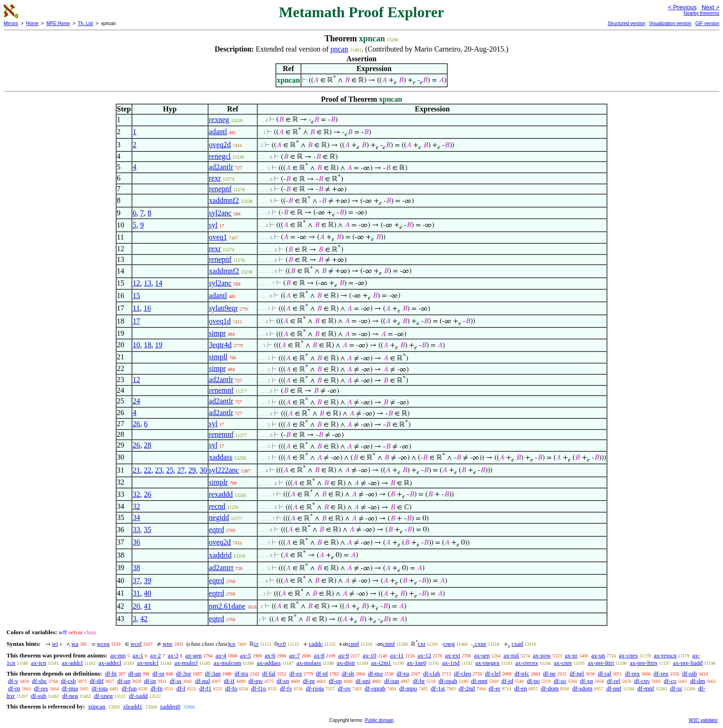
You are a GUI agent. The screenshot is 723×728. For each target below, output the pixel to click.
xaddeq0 (170, 706)
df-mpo (408, 688)
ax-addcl (72, 663)
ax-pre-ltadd (688, 663)
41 (148, 606)
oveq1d (220, 321)
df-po (534, 681)
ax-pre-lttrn (643, 663)
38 (137, 568)
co (233, 644)
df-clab (432, 673)
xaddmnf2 (224, 200)
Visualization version (670, 23)
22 (148, 470)
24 (137, 401)
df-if (229, 681)
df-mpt (479, 681)
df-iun (391, 681)
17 (137, 321)
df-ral (604, 673)
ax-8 (319, 655)
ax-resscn (665, 655)
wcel (136, 644)
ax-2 (155, 655)
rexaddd (221, 494)
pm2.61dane (227, 606)
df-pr (309, 681)
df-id (507, 681)
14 (159, 283)
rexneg (219, 120)
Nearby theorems (701, 13)
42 (144, 619)
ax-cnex (629, 655)
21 (137, 470)
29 (192, 470)
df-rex (632, 673)
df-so (560, 681)
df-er (494, 688)
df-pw (256, 681)
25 (170, 470)
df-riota (315, 688)
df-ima (70, 688)
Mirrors (11, 23)
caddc (316, 644)
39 (148, 581)
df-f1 (205, 688)
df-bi (111, 673)
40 (148, 593)
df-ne (549, 673)
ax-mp (118, 655)
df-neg (70, 696)
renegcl (220, 156)
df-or (158, 673)
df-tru (241, 673)
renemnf (221, 390)
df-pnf (614, 688)
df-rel (614, 681)
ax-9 (344, 655)
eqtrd (217, 530)
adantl (218, 132)
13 (148, 283)
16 (147, 308)
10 (137, 345)
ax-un (598, 655)
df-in (150, 681)
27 (181, 470)
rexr (215, 178)
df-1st (438, 688)
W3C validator (703, 720)
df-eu (403, 673)
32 (137, 494)
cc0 (282, 644)
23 (159, 470)
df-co (670, 681)
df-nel (577, 673)
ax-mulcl (148, 663)
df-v (13, 681)
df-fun (129, 688)
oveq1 (218, 237)
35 (148, 530)
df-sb (348, 673)
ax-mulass (309, 663)
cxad (518, 644)
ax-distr (346, 663)
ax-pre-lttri (601, 663)
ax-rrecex (527, 663)
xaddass (221, 457)
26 (137, 424)
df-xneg (103, 696)
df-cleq (463, 673)
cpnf (354, 644)
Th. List (86, 23)
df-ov (344, 688)
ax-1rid (451, 663)
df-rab (690, 673)
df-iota (100, 688)
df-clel (493, 673)
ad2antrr (221, 568)
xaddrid (220, 555)
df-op (335, 681)
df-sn (283, 681)
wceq (103, 644)
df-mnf (646, 688)
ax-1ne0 (417, 663)
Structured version (626, 23)
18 (148, 345)
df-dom (550, 688)
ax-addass (269, 663)
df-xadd (138, 696)
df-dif (97, 681)
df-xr (676, 688)
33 (137, 530)
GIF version (707, 23)
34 (137, 517)
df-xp (586, 681)
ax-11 (397, 655)
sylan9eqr (223, 308)
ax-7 (295, 655)
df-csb (68, 681)
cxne (481, 644)
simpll (218, 357)
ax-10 (370, 655)
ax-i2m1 (381, 663)
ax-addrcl (110, 663)
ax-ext (453, 655)
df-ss (175, 681)
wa (75, 644)
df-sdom (583, 688)
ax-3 (173, 655)
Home (32, 23)
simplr (218, 482)
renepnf (220, 189)
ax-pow (542, 655)
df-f (181, 688)
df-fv (286, 688)
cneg (449, 644)
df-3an (213, 673)
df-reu (661, 673)
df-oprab (375, 688)
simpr (217, 333)
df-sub (38, 696)
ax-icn (39, 663)
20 (137, 606)
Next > (710, 7)
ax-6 (270, 655)
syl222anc (224, 470)
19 (159, 345)
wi (55, 644)
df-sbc (40, 681)
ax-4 (221, 655)
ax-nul (511, 655)
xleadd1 (133, 706)
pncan (339, 49)
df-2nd (467, 688)
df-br (419, 681)
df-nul (203, 681)
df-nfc (522, 673)
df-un (124, 681)
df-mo (375, 673)
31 (137, 593)
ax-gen (193, 655)
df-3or (184, 673)
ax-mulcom (227, 663)
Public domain (379, 720)
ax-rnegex (488, 663)
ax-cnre (563, 663)
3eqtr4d (220, 345)
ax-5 (245, 655)
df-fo (231, 688)
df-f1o (259, 688)
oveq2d (220, 145)
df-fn (156, 688)
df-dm (697, 681)
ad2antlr (221, 167)
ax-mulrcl (186, 663)
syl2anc (220, 213)
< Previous (682, 7)
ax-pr (571, 655)
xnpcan (97, 706)
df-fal (269, 673)
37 (137, 581)
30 (203, 470)
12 (137, 283)
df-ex (296, 673)
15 (137, 296)
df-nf (322, 673)
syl (213, 225)
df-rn (14, 688)
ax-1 (138, 655)
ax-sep (482, 655)
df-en (520, 688)
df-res (41, 688)
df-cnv (642, 681)
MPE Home (58, 23)
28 (148, 445)
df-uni (363, 681)
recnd (217, 506)
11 (136, 308)
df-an (134, 673)
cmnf (389, 644)
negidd (219, 517)
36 (137, 542)
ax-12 (424, 655)
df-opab (448, 681)
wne (168, 644)
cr (256, 644)
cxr (422, 644)
